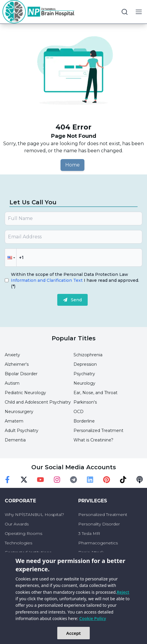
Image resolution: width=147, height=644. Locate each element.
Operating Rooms (23, 533)
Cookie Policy (93, 618)
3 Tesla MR (89, 533)
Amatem (14, 421)
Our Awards (17, 524)
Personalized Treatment (98, 431)
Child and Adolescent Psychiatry (38, 402)
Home (72, 165)
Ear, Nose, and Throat (95, 393)
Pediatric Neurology (25, 393)
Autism (12, 383)
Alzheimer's (17, 364)
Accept (73, 633)
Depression (85, 364)
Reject (123, 592)
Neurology (84, 383)
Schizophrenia (88, 355)
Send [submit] (72, 300)
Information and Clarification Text (47, 280)
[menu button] (139, 12)
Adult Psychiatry (22, 431)
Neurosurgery (19, 412)
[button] (11, 258)
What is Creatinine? (93, 440)
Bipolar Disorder (21, 374)
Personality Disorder (99, 524)
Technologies (18, 543)
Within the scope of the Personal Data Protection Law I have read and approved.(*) (75, 280)
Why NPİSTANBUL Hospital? (34, 514)
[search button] (125, 12)
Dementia (15, 440)
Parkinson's (85, 402)
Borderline (84, 421)
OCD (79, 412)
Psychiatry (84, 374)
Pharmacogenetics (98, 543)
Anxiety (12, 355)
